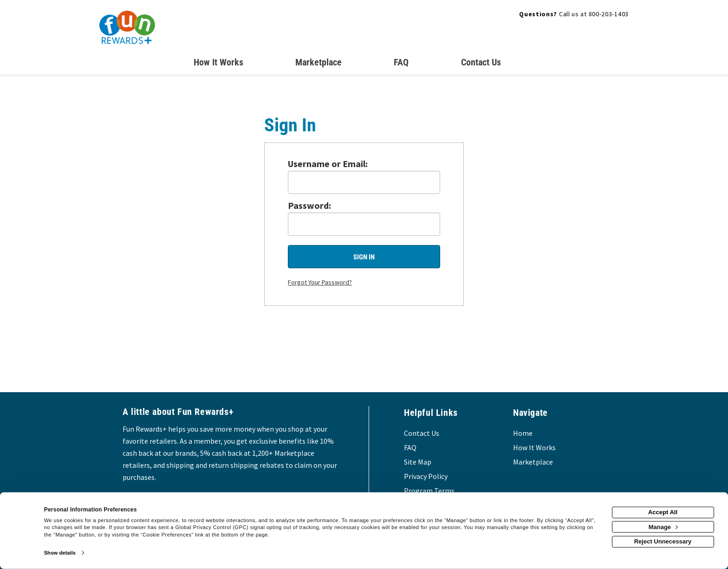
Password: (309, 205)
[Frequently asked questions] (401, 64)
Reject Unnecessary (663, 541)
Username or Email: (328, 164)
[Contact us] (481, 64)
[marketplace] (318, 64)
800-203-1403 (609, 14)
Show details (60, 553)
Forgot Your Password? (320, 282)
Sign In (364, 257)
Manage (663, 527)
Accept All (663, 512)
